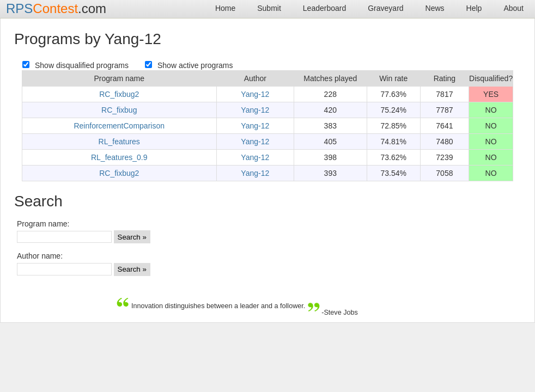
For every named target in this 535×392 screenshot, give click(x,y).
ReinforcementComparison (119, 126)
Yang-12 (255, 94)
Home (225, 8)
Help (474, 8)
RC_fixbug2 (119, 94)
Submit (269, 8)
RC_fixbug (119, 110)
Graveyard (385, 8)
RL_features (119, 142)
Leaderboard (324, 8)
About (513, 8)
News (435, 8)
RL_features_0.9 (119, 157)
